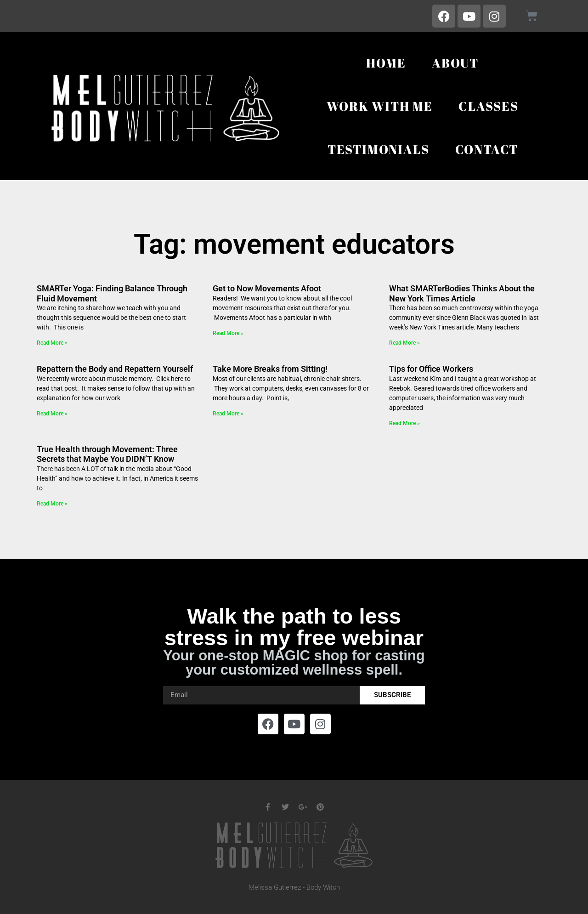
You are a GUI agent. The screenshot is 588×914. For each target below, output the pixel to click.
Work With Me (380, 106)
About (455, 63)
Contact (487, 149)
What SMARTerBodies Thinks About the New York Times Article (462, 293)
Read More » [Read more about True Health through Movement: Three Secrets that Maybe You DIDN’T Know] (52, 504)
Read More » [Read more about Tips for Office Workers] (404, 423)
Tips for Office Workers (431, 369)
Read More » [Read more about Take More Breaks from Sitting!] (228, 414)
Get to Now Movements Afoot (267, 288)
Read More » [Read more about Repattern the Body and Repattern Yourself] (52, 414)
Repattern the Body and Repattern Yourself (115, 369)
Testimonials (379, 149)
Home (386, 63)
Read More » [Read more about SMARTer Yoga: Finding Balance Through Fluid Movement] (52, 343)
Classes (489, 106)
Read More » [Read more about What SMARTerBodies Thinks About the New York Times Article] (404, 343)
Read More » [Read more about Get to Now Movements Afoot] (228, 333)
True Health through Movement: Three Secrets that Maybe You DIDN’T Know (107, 454)
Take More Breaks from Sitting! (270, 369)
